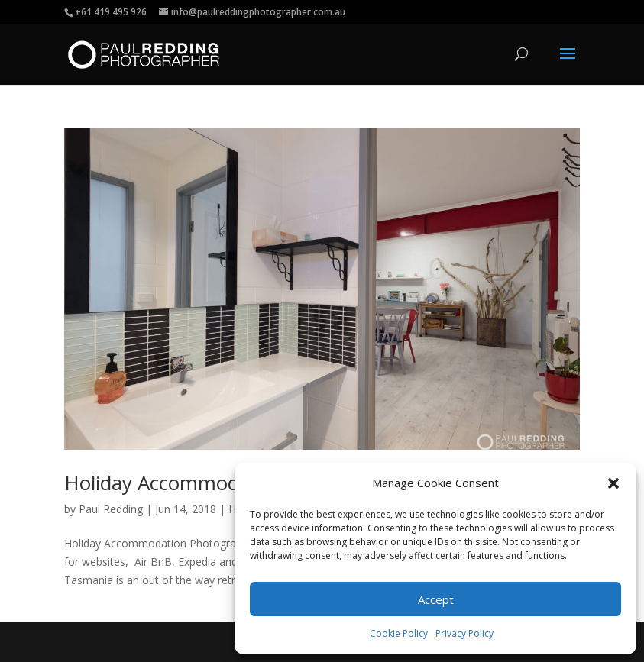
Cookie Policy (399, 633)
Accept (436, 599)
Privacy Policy (464, 633)
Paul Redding (111, 509)
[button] (613, 483)
